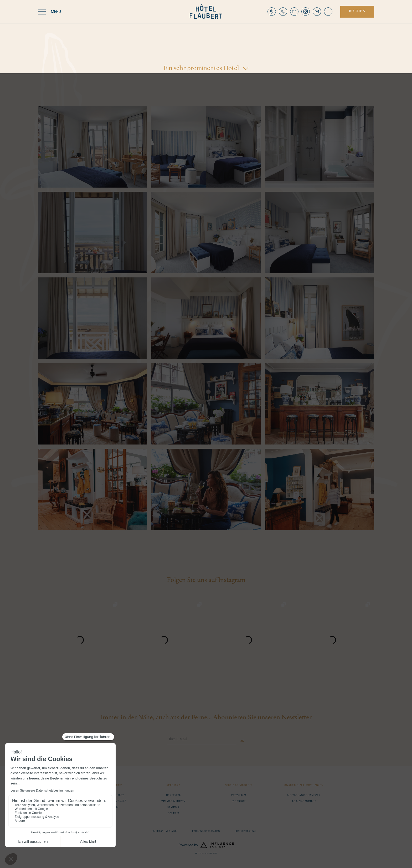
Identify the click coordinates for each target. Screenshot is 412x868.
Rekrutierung (246, 831)
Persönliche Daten (206, 831)
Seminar (173, 808)
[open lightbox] (92, 147)
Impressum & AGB (165, 831)
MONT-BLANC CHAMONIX (304, 795)
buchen (357, 12)
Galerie (173, 814)
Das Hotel (174, 795)
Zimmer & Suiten (173, 802)
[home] (206, 12)
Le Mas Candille (304, 802)
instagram (239, 795)
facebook (239, 802)
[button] (294, 12)
